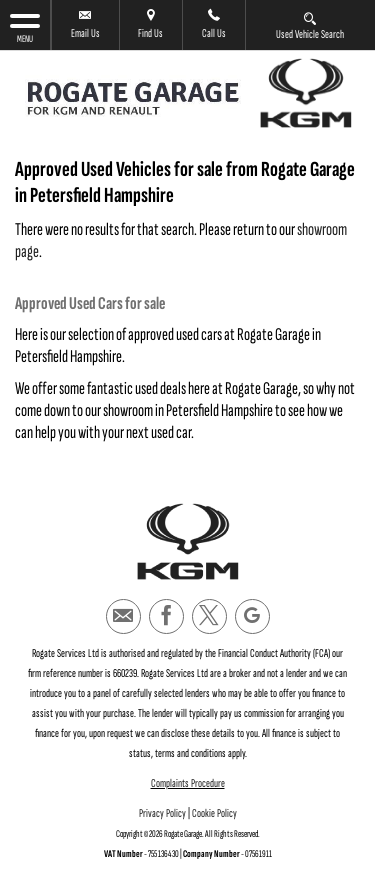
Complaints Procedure (188, 783)
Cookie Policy (214, 813)
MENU (25, 27)
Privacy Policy (162, 813)
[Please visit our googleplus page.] (252, 616)
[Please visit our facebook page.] (166, 616)
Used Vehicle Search (310, 25)
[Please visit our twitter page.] (209, 616)
